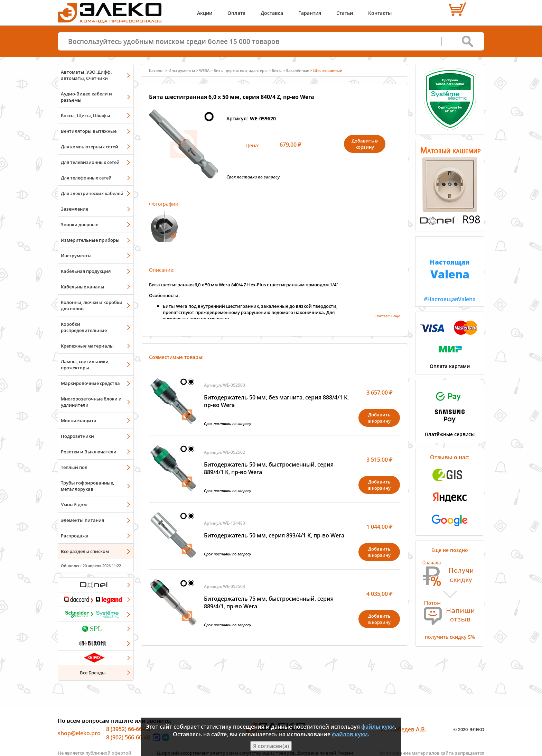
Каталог (157, 70)
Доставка (272, 13)
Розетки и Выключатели (89, 452)
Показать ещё (388, 316)
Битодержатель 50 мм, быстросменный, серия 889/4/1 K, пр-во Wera (269, 468)
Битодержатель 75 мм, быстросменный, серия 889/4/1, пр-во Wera (269, 602)
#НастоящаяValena (450, 270)
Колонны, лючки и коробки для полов (92, 305)
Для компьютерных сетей (90, 147)
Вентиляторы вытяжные (89, 131)
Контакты (380, 13)
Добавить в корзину (365, 144)
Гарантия (310, 13)
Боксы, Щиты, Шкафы (86, 116)
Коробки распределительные (84, 327)
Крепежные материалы (87, 346)
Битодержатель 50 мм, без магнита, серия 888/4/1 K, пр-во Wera (276, 401)
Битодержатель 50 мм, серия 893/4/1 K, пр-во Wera (274, 535)
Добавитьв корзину (379, 418)
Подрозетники (77, 436)
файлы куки (378, 727)
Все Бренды (93, 673)
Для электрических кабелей (92, 193)
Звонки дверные (80, 224)
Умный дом (74, 505)
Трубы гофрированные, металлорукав (87, 486)
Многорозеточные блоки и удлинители (91, 402)
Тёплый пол (74, 467)
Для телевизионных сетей (90, 162)
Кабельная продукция (86, 271)
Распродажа (75, 536)
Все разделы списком (85, 551)
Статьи (345, 13)
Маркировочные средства (90, 383)
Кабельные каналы (83, 287)
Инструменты (76, 256)
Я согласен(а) (271, 746)
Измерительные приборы (90, 240)
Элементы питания (82, 520)
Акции (205, 13)
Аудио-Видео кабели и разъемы (86, 97)
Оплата (236, 13)
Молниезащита (79, 421)
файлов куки (350, 734)
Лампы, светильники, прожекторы (85, 365)
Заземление (74, 209)
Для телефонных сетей (86, 178)
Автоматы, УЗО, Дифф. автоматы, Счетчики (86, 75)
